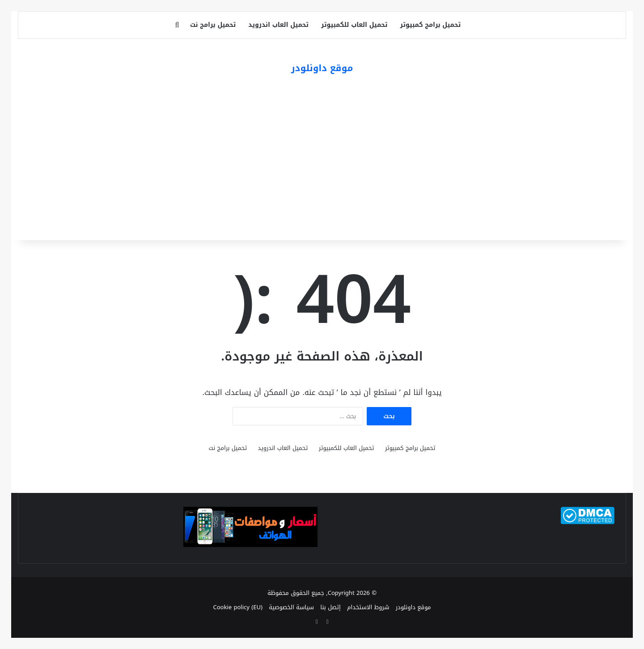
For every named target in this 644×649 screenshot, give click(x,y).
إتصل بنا (330, 607)
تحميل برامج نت (213, 25)
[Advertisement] (322, 160)
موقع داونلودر (413, 607)
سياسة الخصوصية (291, 607)
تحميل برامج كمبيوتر (430, 25)
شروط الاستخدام (368, 607)
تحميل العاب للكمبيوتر (354, 25)
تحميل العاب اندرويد (278, 25)
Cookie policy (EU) (237, 607)
